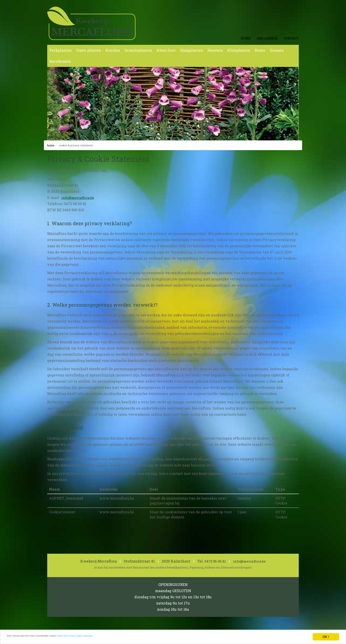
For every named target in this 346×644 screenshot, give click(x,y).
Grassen (277, 50)
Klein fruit (166, 50)
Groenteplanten (138, 50)
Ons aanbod (267, 38)
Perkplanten (61, 50)
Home (246, 38)
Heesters (215, 50)
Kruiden (113, 50)
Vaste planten (89, 50)
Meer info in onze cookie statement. (112, 638)
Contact (291, 38)
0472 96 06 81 (214, 561)
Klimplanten (239, 50)
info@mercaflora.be (79, 197)
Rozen (260, 50)
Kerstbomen (60, 61)
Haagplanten (192, 50)
